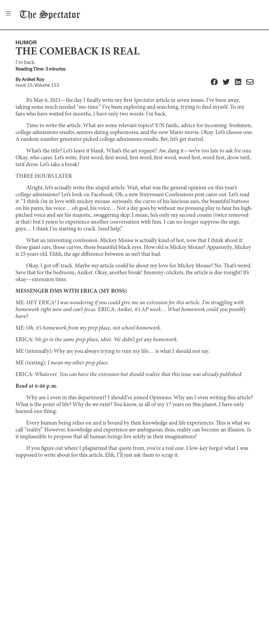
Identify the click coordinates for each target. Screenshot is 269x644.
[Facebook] (214, 82)
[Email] (250, 82)
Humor (26, 42)
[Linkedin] (238, 82)
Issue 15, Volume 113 (37, 85)
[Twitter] (226, 82)
